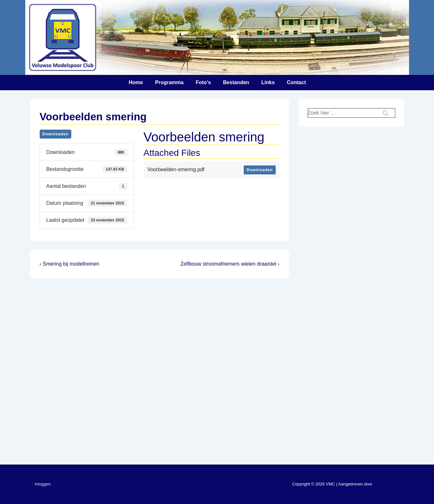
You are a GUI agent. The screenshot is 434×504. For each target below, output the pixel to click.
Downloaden (55, 134)
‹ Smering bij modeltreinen (70, 264)
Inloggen (43, 484)
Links (268, 82)
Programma (169, 82)
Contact (296, 82)
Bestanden (236, 82)
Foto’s (203, 82)
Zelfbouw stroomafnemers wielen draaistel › (230, 264)
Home (136, 82)
